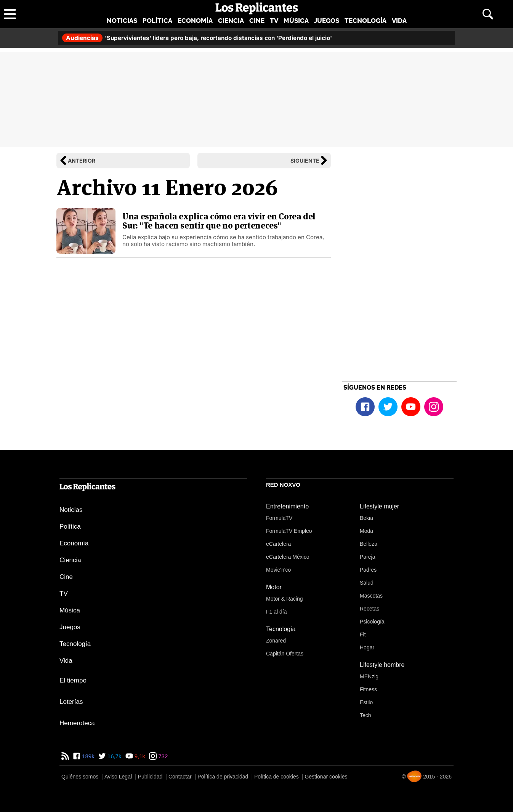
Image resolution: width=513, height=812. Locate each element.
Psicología (372, 622)
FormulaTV (279, 518)
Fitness (368, 689)
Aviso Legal (118, 777)
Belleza (369, 544)
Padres (368, 570)
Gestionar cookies (326, 777)
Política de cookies (277, 777)
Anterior (82, 161)
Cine (257, 21)
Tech (366, 715)
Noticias (122, 21)
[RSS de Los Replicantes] (65, 756)
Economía (195, 21)
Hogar (367, 647)
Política (157, 21)
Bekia (366, 518)
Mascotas (371, 596)
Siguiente (305, 161)
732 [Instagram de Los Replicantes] (162, 756)
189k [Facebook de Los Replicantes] (87, 756)
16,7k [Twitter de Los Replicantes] (114, 756)
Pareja (367, 557)
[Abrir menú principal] (10, 14)
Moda (366, 531)
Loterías (71, 702)
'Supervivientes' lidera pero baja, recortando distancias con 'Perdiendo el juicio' (197, 38)
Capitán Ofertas (285, 654)
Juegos (327, 21)
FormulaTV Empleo (289, 531)
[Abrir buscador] (488, 14)
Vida (399, 21)
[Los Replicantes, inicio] (257, 8)
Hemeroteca (77, 723)
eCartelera (278, 544)
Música (296, 21)
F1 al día (276, 612)
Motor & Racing (284, 599)
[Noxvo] (414, 776)
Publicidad (150, 777)
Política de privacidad (223, 777)
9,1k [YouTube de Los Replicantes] (139, 756)
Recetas (370, 609)
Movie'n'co (278, 570)
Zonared (276, 641)
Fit (363, 635)
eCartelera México (288, 557)
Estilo (366, 702)
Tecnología (366, 21)
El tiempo (73, 680)
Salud (367, 583)
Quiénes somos (80, 777)
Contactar (180, 777)
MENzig (369, 676)
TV (274, 21)
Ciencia (231, 21)
